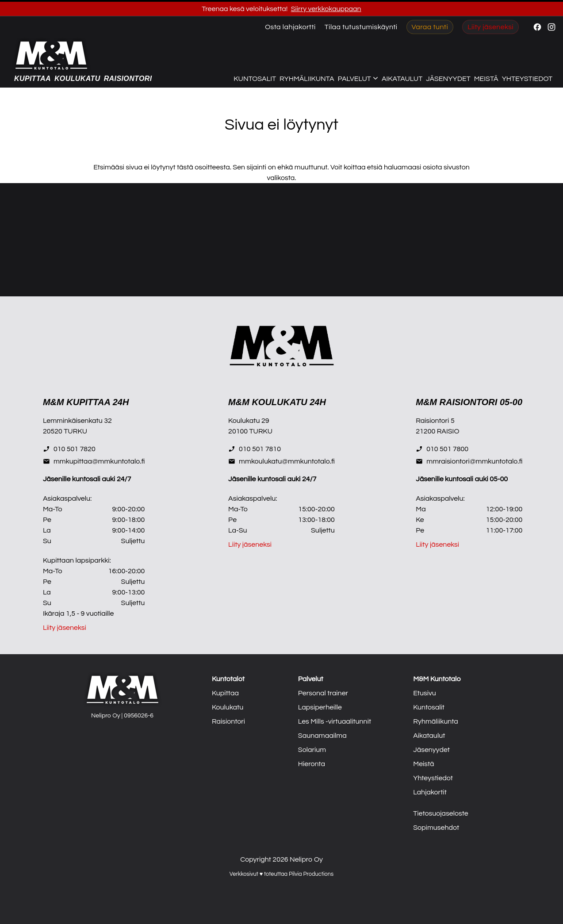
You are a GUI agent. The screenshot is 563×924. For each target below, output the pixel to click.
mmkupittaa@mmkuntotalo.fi (94, 461)
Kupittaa (33, 79)
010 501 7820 (69, 449)
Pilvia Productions (311, 874)
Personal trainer (323, 693)
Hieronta (312, 764)
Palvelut (311, 679)
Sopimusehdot (436, 828)
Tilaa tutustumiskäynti (361, 27)
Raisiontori (128, 79)
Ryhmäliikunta (307, 79)
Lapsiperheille (320, 707)
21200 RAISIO (437, 431)
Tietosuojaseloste (441, 813)
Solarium (312, 750)
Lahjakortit (430, 792)
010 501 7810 (255, 449)
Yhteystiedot (527, 79)
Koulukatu (77, 79)
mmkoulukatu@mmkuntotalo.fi (281, 461)
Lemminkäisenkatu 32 (77, 421)
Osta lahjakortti (290, 27)
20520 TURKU (65, 431)
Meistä (486, 79)
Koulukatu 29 (249, 421)
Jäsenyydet (448, 79)
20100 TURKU (250, 431)
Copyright (256, 859)
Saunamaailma (322, 736)
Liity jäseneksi (490, 27)
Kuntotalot (228, 679)
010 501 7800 (442, 449)
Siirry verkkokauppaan (326, 9)
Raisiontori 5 (435, 421)
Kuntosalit (255, 79)
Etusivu (425, 693)
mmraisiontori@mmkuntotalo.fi (469, 461)
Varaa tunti (430, 27)
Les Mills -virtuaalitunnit (335, 721)
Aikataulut (402, 79)
